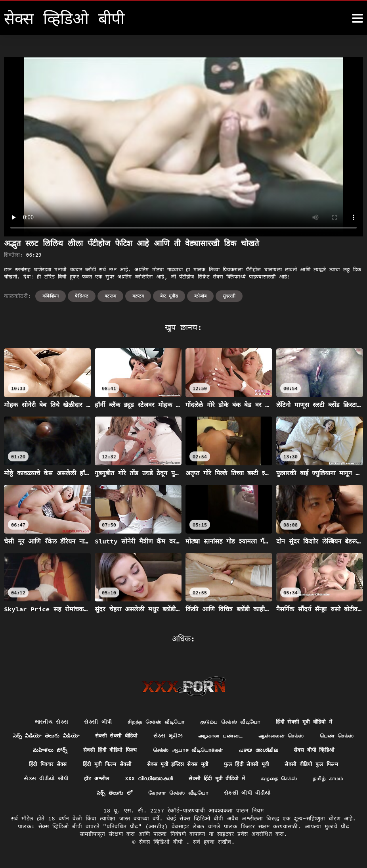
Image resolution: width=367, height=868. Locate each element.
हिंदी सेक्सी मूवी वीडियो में (310, 722)
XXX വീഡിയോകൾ (235, 780)
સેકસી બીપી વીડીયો (302, 795)
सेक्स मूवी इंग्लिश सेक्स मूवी (244, 766)
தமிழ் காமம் (112, 795)
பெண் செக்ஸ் (46, 751)
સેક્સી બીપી (91, 722)
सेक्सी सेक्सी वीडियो (139, 736)
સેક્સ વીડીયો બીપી (127, 780)
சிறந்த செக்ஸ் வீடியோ (153, 722)
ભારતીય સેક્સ (43, 722)
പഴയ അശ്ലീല (319, 751)
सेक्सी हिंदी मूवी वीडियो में (307, 780)
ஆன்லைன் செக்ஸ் (313, 736)
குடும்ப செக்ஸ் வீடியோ (232, 722)
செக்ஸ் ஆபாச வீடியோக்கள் (244, 751)
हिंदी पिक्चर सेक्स (106, 766)
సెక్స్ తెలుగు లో (163, 795)
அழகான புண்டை (248, 736)
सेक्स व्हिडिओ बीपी (163, 844)
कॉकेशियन (51, 296)
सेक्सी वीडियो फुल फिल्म (59, 780)
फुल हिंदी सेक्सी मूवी (317, 766)
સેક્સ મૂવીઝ (193, 736)
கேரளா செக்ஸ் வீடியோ (230, 795)
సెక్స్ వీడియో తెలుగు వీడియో (65, 736)
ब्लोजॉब (200, 296)
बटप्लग (110, 296)
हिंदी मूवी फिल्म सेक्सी (169, 766)
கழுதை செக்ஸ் (59, 795)
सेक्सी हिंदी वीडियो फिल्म (161, 751)
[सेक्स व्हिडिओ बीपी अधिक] (357, 18)
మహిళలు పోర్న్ (98, 751)
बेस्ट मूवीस (169, 296)
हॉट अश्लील (181, 780)
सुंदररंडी (229, 296)
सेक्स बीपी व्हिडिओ (48, 766)
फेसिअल (82, 296)
